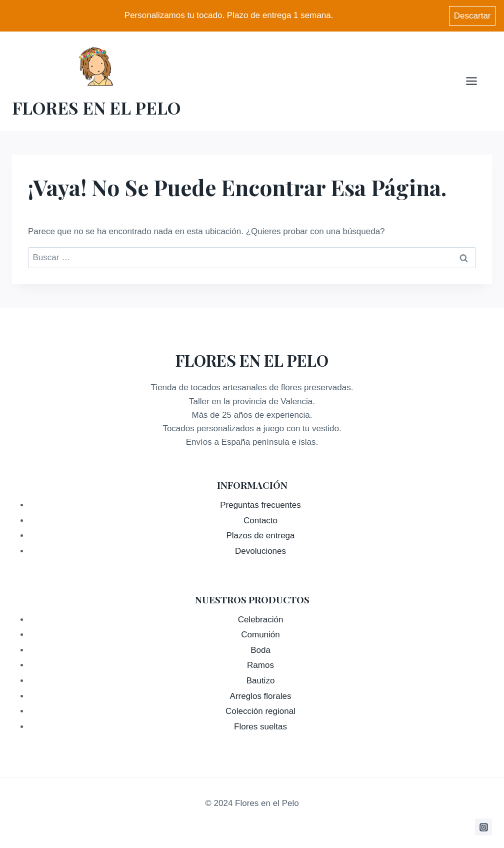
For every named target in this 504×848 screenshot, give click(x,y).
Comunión (260, 635)
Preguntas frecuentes (260, 505)
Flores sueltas (260, 727)
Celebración (261, 620)
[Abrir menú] (476, 81)
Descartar (472, 16)
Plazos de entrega (260, 536)
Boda (260, 650)
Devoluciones (260, 551)
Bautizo (261, 681)
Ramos (260, 665)
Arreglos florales (261, 696)
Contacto (260, 521)
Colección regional (260, 711)
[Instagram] (483, 827)
